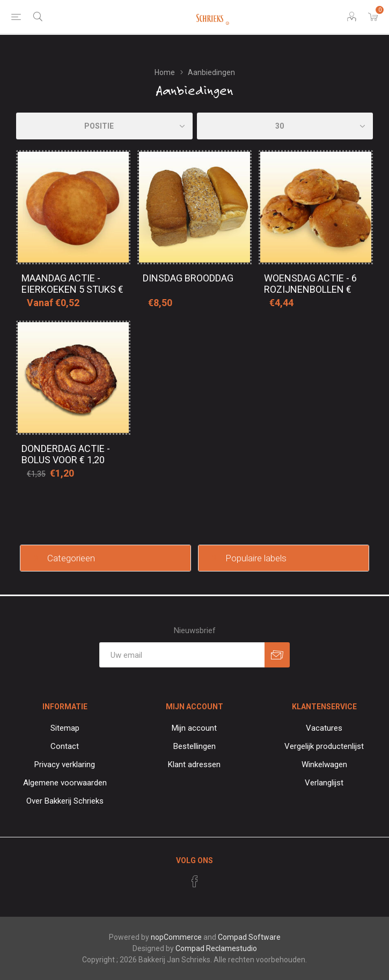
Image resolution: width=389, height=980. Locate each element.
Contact (65, 746)
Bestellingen (194, 746)
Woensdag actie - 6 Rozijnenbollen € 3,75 (310, 289)
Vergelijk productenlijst (324, 746)
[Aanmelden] (182, 655)
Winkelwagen (324, 764)
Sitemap (65, 728)
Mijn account (194, 728)
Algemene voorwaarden (65, 783)
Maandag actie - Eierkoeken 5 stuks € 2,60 (72, 289)
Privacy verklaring (65, 764)
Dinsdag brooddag (188, 278)
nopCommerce (176, 937)
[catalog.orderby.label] (104, 126)
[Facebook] (195, 881)
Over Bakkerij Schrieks (65, 801)
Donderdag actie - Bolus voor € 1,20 (66, 454)
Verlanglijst (324, 783)
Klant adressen (194, 764)
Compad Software (249, 937)
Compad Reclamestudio (216, 948)
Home (165, 72)
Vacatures (324, 728)
